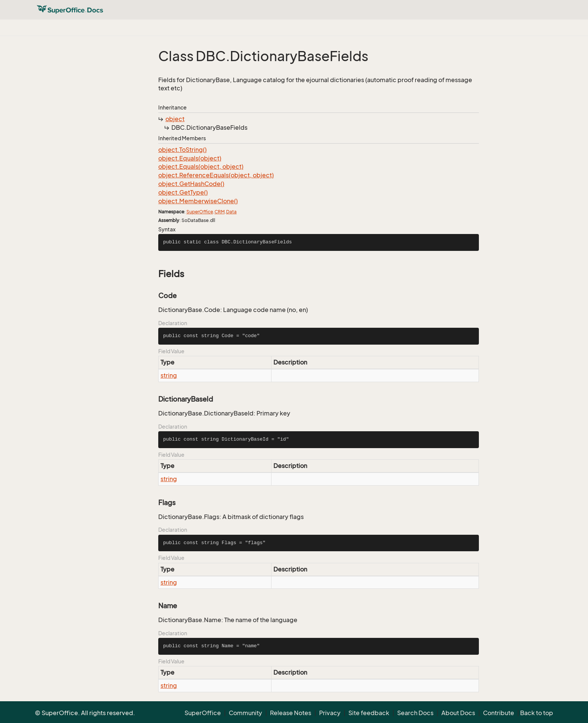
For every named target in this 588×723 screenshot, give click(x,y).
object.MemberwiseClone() (198, 201)
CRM (220, 212)
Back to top (537, 713)
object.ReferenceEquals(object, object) (216, 175)
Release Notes (291, 713)
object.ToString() (182, 150)
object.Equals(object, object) (201, 166)
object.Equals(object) (190, 158)
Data (231, 212)
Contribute (499, 713)
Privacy (330, 713)
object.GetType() (183, 192)
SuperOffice (200, 212)
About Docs (458, 713)
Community (245, 713)
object (175, 119)
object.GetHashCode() (191, 184)
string (169, 375)
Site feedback (369, 713)
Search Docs (415, 713)
